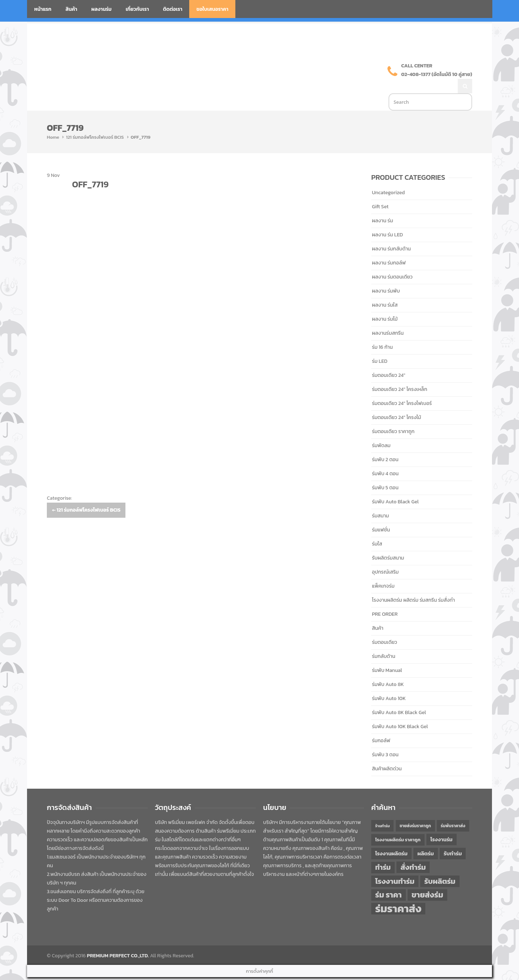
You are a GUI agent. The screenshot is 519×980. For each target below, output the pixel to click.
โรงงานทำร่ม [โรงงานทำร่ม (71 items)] (395, 866)
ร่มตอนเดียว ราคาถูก (393, 416)
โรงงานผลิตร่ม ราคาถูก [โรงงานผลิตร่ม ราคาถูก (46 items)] (398, 825)
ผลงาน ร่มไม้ (385, 304)
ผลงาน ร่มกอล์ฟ (389, 248)
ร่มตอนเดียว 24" (389, 360)
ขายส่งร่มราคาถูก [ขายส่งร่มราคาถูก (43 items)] (415, 811)
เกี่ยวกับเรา (137, 9)
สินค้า (72, 9)
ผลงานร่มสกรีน (388, 318)
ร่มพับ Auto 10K (389, 683)
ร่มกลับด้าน (384, 641)
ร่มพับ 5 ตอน (385, 473)
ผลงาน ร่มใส (385, 290)
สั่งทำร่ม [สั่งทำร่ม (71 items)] (413, 852)
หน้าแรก (43, 9)
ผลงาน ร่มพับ (386, 276)
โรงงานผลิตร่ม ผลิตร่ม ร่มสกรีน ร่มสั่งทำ (413, 585)
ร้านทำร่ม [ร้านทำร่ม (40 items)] (382, 811)
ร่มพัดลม (381, 430)
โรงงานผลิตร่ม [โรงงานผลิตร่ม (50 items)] (391, 838)
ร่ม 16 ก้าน (382, 332)
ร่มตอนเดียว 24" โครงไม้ (396, 402)
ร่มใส (377, 529)
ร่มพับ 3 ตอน (385, 740)
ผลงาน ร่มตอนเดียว (392, 262)
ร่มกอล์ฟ (381, 725)
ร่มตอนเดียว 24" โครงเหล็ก (400, 374)
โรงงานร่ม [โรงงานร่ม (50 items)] (442, 824)
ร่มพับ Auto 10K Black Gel (400, 711)
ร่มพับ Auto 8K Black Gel (399, 697)
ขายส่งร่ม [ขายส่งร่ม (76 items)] (427, 880)
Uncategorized (388, 177)
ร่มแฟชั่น (381, 515)
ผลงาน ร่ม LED (387, 220)
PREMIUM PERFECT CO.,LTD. (118, 941)
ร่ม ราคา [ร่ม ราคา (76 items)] (389, 880)
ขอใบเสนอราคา (212, 9)
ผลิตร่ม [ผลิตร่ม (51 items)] (426, 838)
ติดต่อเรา (173, 9)
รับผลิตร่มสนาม (388, 543)
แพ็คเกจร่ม (383, 571)
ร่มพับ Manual (387, 655)
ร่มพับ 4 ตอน (385, 458)
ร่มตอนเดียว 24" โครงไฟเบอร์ (402, 388)
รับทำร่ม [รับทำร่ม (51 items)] (453, 838)
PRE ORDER (385, 599)
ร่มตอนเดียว (385, 627)
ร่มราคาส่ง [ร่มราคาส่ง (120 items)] (398, 894)
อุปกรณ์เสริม (385, 557)
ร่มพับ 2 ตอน (385, 444)
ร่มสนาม (380, 501)
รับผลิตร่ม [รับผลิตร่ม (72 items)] (440, 866)
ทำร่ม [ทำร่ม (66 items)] (383, 852)
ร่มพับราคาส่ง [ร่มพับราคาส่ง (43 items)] (453, 811)
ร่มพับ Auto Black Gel (395, 487)
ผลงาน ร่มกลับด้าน (391, 234)
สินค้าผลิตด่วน (387, 754)
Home (53, 122)
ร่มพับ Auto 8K (388, 669)
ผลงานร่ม (101, 9)
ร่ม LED (380, 346)
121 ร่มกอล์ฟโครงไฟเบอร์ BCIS (95, 122)
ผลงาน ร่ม (383, 206)
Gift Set (380, 191)
